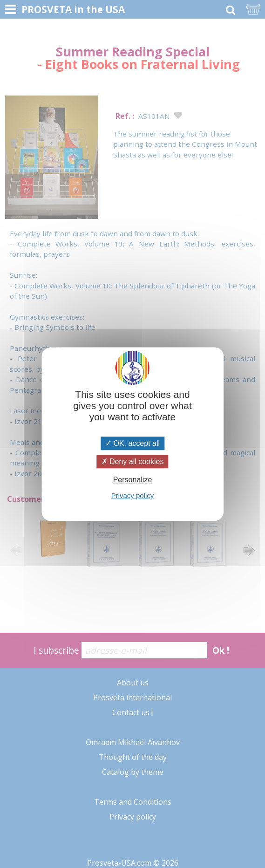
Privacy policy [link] (133, 496)
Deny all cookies (133, 461)
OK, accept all (132, 443)
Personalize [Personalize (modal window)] (133, 480)
